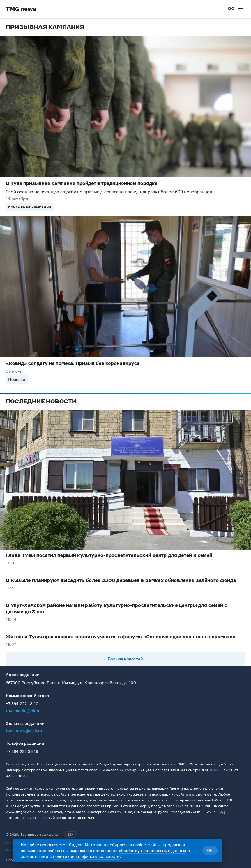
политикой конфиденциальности (86, 856)
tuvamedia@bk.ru (23, 711)
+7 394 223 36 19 (22, 751)
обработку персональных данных (153, 850)
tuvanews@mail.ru (24, 730)
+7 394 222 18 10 (22, 704)
